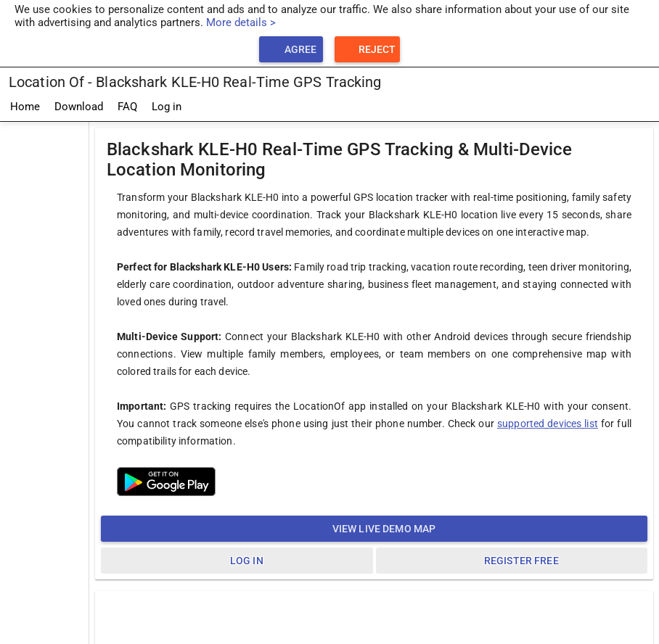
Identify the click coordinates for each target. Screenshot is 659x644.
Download (79, 107)
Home (25, 107)
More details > (241, 22)
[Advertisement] (44, 340)
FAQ (127, 107)
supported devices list (548, 424)
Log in (167, 107)
